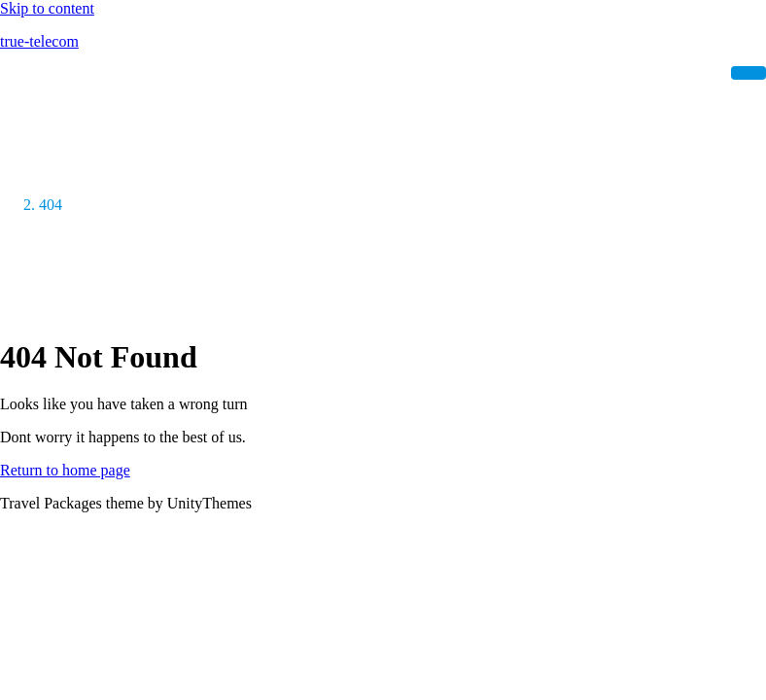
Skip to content (47, 8)
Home (58, 170)
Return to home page (65, 470)
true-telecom (39, 41)
